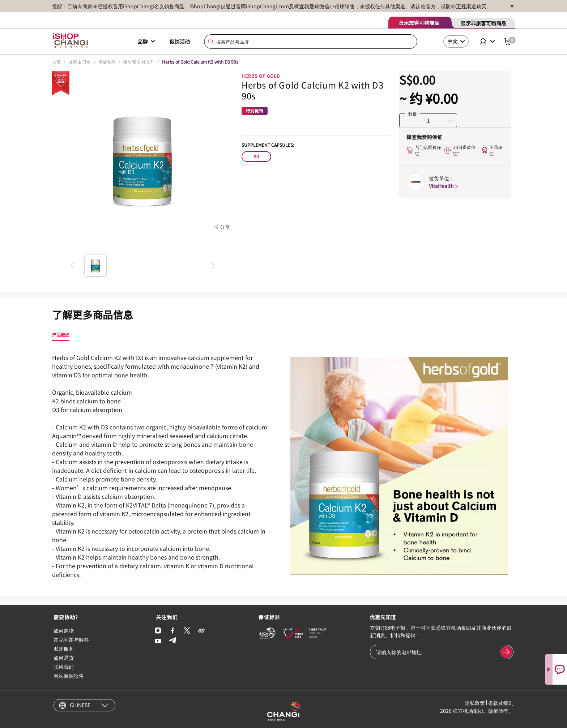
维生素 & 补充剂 (139, 62)
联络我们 (64, 667)
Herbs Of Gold (261, 76)
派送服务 (64, 648)
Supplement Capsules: (268, 145)
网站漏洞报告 (69, 676)
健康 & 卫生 (80, 62)
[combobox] (311, 42)
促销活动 (180, 42)
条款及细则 (501, 703)
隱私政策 (475, 703)
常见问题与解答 (71, 639)
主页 (56, 62)
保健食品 (107, 62)
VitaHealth (444, 186)
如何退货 (64, 658)
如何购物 (64, 630)
